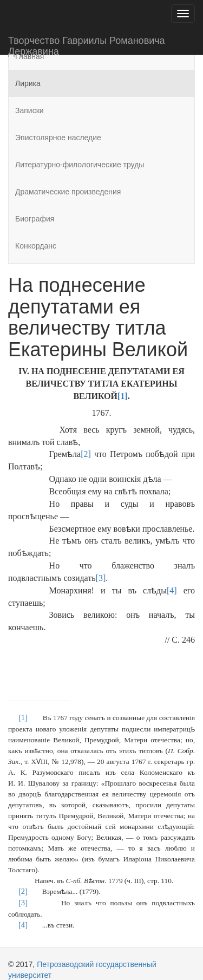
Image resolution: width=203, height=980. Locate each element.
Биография (35, 219)
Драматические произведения (68, 192)
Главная (30, 56)
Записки (30, 110)
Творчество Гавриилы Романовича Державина (87, 45)
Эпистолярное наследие (58, 138)
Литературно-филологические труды (80, 165)
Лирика (28, 83)
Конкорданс (36, 246)
